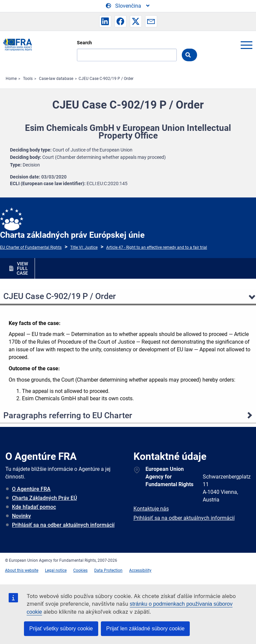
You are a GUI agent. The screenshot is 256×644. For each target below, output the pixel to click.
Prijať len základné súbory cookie (145, 629)
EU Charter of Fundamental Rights (31, 247)
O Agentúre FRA (31, 489)
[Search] (127, 55)
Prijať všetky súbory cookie (61, 629)
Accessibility (140, 570)
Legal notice (56, 570)
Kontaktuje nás (151, 509)
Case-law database (56, 79)
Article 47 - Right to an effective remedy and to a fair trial (157, 247)
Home (11, 79)
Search (84, 43)
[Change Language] (128, 6)
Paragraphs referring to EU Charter (68, 415)
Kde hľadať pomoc (34, 507)
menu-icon (246, 45)
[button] (105, 21)
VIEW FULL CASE (22, 268)
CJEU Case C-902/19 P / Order (106, 79)
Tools (28, 79)
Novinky (21, 516)
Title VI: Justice (84, 247)
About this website (22, 570)
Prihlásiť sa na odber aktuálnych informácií (63, 525)
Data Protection (108, 570)
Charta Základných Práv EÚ (44, 498)
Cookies (80, 570)
